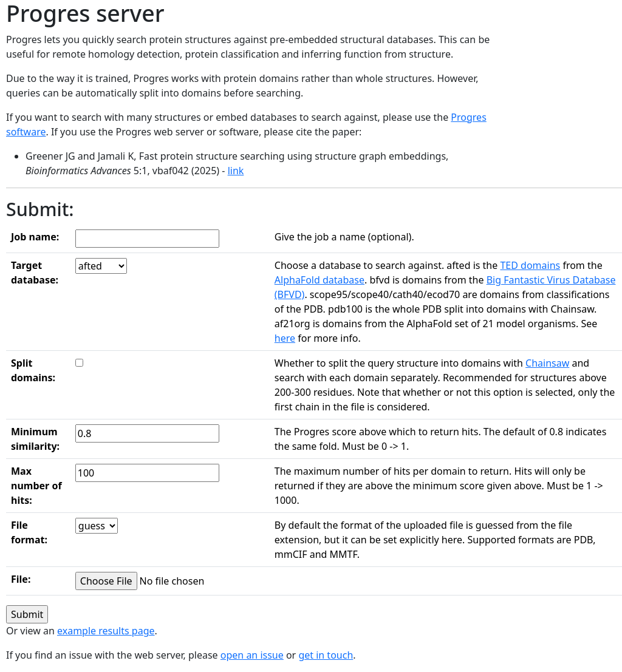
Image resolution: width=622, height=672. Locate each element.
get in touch (326, 655)
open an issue (252, 655)
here (285, 338)
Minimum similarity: (35, 439)
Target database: (35, 273)
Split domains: (33, 370)
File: (21, 579)
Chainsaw (547, 363)
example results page (106, 631)
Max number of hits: (36, 486)
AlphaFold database (320, 280)
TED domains (530, 265)
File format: (29, 532)
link (236, 171)
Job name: (35, 237)
